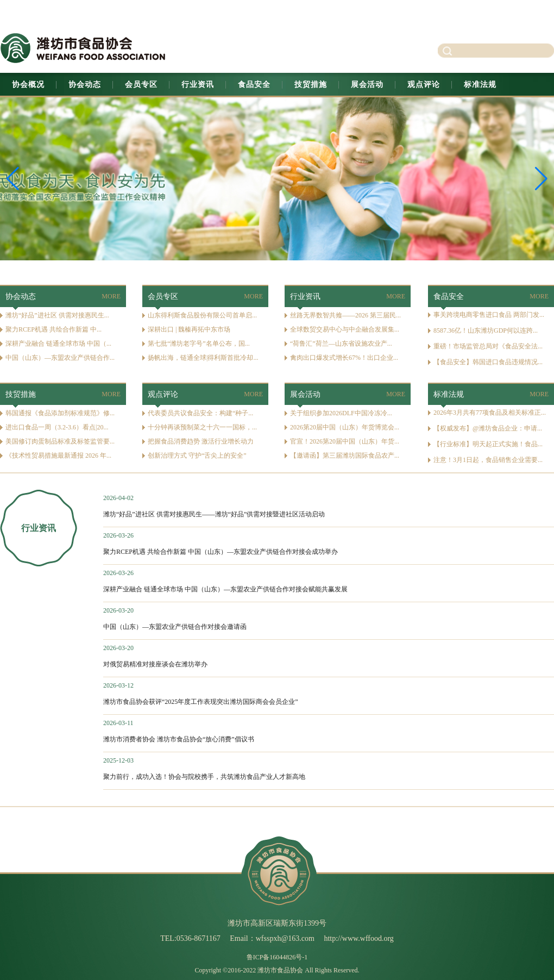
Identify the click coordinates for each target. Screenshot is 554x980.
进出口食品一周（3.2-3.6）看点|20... (57, 427)
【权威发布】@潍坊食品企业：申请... (488, 428)
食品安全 (254, 85)
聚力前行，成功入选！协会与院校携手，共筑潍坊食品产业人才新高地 (204, 777)
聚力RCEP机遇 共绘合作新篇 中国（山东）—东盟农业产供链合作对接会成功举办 (221, 552)
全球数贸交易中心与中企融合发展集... (345, 329)
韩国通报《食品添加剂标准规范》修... (60, 413)
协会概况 (28, 85)
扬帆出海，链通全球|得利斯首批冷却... (203, 358)
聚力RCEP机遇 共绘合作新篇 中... (53, 329)
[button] (541, 179)
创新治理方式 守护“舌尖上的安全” (197, 455)
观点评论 (424, 85)
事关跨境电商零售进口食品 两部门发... (489, 315)
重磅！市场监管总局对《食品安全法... (488, 346)
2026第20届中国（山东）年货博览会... (345, 427)
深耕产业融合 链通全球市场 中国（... (58, 344)
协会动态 (85, 85)
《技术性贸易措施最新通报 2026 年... (58, 455)
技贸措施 (311, 85)
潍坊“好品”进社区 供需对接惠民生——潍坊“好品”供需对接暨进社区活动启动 (214, 514)
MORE (111, 296)
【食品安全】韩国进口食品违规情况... (488, 362)
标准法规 (480, 85)
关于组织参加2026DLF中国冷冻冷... (341, 413)
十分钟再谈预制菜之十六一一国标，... (202, 427)
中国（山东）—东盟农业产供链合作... (60, 358)
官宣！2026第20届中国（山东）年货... (345, 441)
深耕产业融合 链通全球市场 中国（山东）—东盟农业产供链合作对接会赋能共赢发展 (225, 589)
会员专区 (141, 85)
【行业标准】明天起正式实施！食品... (488, 444)
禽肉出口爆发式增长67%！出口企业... (344, 358)
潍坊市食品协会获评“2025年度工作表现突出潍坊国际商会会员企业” (201, 702)
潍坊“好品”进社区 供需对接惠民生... (57, 315)
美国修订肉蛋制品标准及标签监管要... (60, 441)
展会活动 (367, 85)
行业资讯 (198, 85)
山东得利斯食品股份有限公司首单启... (202, 315)
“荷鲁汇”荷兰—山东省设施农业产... (341, 344)
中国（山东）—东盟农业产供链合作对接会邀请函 (175, 627)
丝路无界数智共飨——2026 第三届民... (345, 315)
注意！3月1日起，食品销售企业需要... (488, 460)
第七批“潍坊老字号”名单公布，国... (199, 344)
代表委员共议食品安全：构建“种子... (200, 413)
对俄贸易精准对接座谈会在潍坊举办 (155, 664)
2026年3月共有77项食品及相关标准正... (490, 413)
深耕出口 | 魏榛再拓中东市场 (189, 329)
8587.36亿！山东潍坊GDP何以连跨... (486, 330)
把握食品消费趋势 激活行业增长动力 (201, 441)
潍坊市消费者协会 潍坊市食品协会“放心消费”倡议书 (179, 739)
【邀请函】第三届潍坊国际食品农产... (345, 455)
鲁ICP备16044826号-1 (277, 957)
